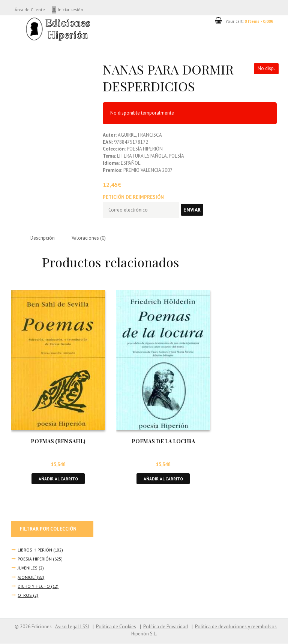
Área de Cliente (30, 10)
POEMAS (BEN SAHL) (58, 442)
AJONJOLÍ (27, 578)
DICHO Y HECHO (34, 587)
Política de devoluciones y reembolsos (236, 627)
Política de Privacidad (166, 627)
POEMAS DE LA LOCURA (163, 442)
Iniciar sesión (72, 10)
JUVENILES (28, 569)
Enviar (193, 210)
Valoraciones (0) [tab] (89, 238)
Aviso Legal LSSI (72, 627)
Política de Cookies (116, 627)
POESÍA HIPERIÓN (35, 559)
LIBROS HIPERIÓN (35, 550)
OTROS (25, 596)
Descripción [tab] (43, 238)
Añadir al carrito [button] (58, 479)
